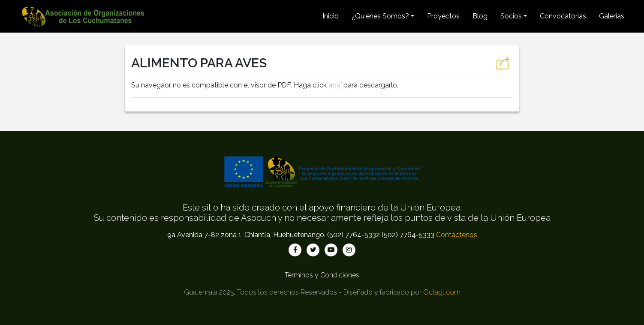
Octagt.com (442, 292)
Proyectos (443, 16)
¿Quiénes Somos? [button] (380, 16)
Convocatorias (563, 16)
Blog (480, 16)
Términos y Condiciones (322, 275)
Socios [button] (511, 16)
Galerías (612, 16)
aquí (335, 85)
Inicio (331, 16)
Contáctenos (457, 235)
